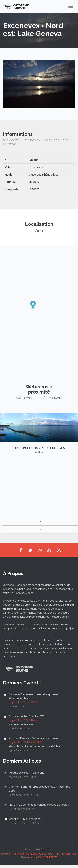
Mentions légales (36, 854)
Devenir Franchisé (13, 854)
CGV (51, 854)
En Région (63, 854)
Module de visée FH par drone (27, 773)
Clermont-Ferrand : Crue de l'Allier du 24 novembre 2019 (40, 789)
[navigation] (71, 6)
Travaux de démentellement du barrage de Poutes (39, 805)
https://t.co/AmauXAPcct (24, 702)
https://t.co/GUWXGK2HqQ (26, 742)
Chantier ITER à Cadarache (25, 819)
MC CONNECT (47, 857)
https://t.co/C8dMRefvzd (24, 720)
